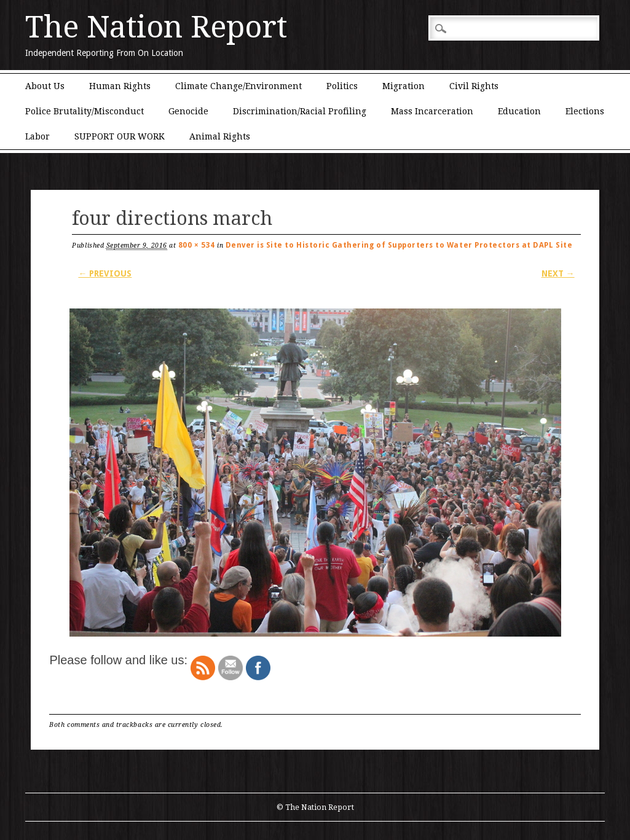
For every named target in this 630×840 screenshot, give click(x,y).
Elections (585, 111)
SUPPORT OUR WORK (120, 136)
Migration (404, 86)
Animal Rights (220, 136)
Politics (342, 86)
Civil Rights (474, 86)
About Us (45, 86)
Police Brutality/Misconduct (85, 111)
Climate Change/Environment (238, 86)
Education (519, 111)
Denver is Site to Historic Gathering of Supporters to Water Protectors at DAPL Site (399, 245)
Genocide (188, 111)
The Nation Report (156, 27)
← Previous (105, 273)
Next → (558, 273)
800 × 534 (197, 245)
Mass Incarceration (432, 111)
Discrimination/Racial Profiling (300, 111)
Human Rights (120, 86)
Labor (37, 136)
